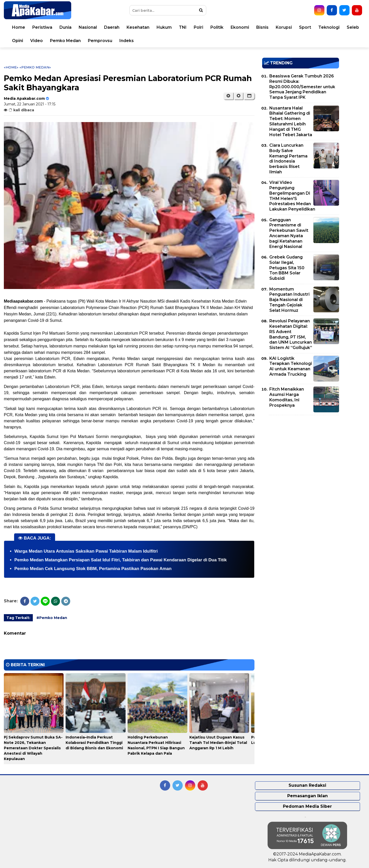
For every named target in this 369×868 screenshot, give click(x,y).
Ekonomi (240, 27)
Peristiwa (42, 27)
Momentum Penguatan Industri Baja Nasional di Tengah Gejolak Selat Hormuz (289, 300)
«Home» (11, 67)
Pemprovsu (100, 41)
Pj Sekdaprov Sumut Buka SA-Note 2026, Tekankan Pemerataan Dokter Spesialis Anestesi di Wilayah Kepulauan (33, 748)
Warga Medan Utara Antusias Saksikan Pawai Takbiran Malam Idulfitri (86, 551)
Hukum (164, 27)
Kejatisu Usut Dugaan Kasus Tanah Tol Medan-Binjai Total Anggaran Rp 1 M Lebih (218, 743)
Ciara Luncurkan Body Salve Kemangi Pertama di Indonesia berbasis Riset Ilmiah (288, 159)
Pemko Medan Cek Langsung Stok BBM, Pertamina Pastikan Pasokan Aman (93, 569)
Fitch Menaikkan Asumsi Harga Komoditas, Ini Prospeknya (287, 397)
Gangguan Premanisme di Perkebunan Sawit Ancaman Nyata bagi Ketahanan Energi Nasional (289, 233)
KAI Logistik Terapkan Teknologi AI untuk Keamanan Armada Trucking (291, 366)
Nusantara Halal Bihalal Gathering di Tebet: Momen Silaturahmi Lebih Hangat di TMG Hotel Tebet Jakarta (291, 121)
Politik (217, 27)
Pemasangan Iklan (307, 796)
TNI (183, 27)
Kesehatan (138, 27)
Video (37, 41)
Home (19, 27)
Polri (198, 27)
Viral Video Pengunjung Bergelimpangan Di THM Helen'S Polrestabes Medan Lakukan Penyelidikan (292, 196)
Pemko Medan (65, 41)
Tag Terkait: (18, 618)
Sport (305, 27)
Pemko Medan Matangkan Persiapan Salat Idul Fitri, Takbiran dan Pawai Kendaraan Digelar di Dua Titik (121, 560)
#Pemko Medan (52, 618)
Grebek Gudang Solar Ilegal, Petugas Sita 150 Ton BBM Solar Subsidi (287, 268)
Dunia (65, 27)
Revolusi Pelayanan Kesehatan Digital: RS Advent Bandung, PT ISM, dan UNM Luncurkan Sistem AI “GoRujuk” (291, 334)
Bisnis (262, 27)
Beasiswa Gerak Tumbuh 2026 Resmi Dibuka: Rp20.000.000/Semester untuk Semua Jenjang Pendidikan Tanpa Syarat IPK (302, 87)
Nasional (88, 27)
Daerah (112, 27)
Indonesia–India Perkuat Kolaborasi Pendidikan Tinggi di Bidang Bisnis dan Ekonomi (94, 743)
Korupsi (284, 27)
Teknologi (329, 27)
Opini (18, 41)
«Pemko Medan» (35, 67)
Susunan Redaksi (307, 785)
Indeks (127, 41)
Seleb (353, 27)
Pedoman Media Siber (307, 806)
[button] (249, 96)
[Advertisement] (301, 455)
